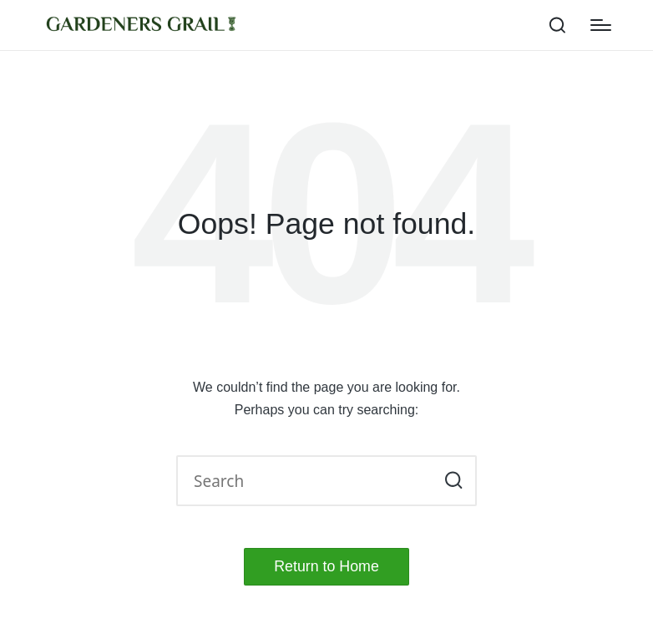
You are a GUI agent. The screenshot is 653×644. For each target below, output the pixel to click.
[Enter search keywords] (326, 481)
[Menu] (601, 25)
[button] (454, 481)
